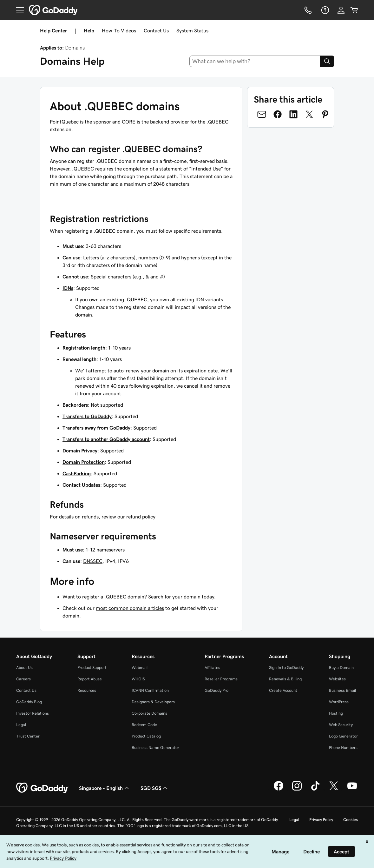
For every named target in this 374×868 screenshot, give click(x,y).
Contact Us (156, 30)
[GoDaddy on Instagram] (297, 790)
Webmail (140, 668)
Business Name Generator (155, 748)
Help (89, 30)
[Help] (325, 10)
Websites (337, 679)
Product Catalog (146, 736)
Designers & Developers (153, 702)
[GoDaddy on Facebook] (279, 790)
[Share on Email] (262, 114)
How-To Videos (119, 30)
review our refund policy (128, 517)
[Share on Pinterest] (325, 114)
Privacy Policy (321, 820)
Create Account (283, 690)
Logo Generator (343, 736)
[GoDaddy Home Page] (43, 788)
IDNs (68, 288)
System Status (192, 30)
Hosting (336, 713)
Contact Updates (81, 485)
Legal (21, 725)
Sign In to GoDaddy (286, 668)
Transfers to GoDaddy (87, 416)
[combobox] (255, 61)
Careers (23, 679)
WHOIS (138, 679)
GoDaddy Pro (217, 690)
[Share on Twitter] (309, 114)
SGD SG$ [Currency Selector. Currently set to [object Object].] (155, 788)
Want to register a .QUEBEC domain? (105, 597)
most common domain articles (130, 608)
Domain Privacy (80, 451)
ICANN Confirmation (150, 690)
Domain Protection (84, 462)
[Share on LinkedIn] (293, 114)
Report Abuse (90, 679)
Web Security (341, 725)
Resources (87, 690)
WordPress (339, 702)
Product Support (92, 668)
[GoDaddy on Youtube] (352, 790)
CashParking (77, 473)
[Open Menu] (17, 10)
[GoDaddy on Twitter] (334, 790)
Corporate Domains (149, 713)
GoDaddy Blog (29, 702)
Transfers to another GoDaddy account (106, 439)
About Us (24, 668)
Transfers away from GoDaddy (96, 428)
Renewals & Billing (285, 679)
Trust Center (28, 736)
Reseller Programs (221, 679)
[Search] (327, 61)
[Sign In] (341, 10)
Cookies (351, 820)
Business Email (342, 690)
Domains (75, 48)
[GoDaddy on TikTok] (315, 790)
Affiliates (212, 668)
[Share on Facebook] (278, 114)
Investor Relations (33, 713)
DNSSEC (93, 561)
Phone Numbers (343, 748)
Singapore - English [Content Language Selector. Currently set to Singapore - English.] (105, 788)
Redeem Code (144, 725)
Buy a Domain (341, 668)
